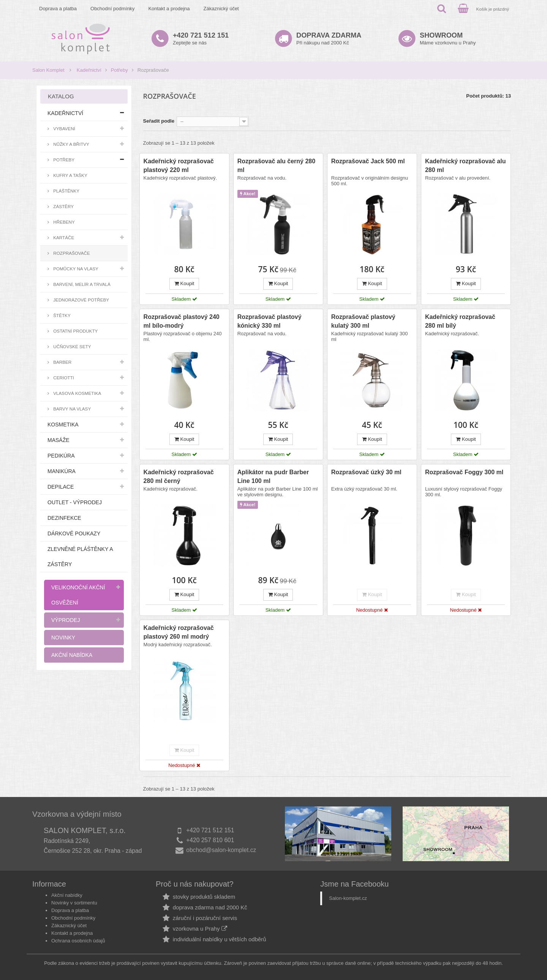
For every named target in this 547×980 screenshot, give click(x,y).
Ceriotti (63, 378)
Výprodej (66, 620)
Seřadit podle (159, 121)
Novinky (63, 638)
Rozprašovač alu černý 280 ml (276, 166)
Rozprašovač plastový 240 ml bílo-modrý (182, 321)
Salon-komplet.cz (348, 898)
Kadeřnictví (89, 70)
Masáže (58, 440)
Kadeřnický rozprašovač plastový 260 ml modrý (179, 632)
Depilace (61, 487)
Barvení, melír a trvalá (81, 284)
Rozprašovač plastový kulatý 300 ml (363, 321)
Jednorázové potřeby (81, 300)
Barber (62, 362)
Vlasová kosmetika (77, 393)
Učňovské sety (72, 346)
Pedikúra (61, 456)
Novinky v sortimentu (74, 903)
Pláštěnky (66, 191)
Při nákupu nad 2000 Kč (329, 39)
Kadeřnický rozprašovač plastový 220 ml (179, 166)
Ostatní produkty (75, 331)
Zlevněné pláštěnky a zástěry (80, 557)
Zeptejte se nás (201, 39)
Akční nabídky (67, 895)
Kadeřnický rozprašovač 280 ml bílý (460, 321)
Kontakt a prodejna (169, 9)
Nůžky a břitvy (71, 144)
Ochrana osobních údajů (78, 941)
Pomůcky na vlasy (75, 269)
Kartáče (63, 238)
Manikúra (62, 471)
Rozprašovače (71, 253)
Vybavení (64, 129)
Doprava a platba (58, 9)
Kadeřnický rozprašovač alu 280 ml (466, 166)
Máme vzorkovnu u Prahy (448, 39)
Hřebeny (63, 222)
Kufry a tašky (70, 175)
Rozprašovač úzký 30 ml (366, 472)
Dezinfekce (64, 518)
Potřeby (119, 70)
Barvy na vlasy (71, 409)
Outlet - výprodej (75, 502)
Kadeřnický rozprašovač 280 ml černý (179, 477)
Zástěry (63, 206)
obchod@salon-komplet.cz (221, 850)
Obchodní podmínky (112, 9)
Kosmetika (63, 425)
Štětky (61, 315)
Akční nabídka (72, 655)
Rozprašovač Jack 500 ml (368, 161)
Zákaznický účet (221, 9)
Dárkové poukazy (74, 533)
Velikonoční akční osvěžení (78, 595)
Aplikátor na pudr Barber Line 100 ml (273, 477)
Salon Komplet (48, 70)
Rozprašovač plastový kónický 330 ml (270, 321)
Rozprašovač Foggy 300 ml (464, 472)
